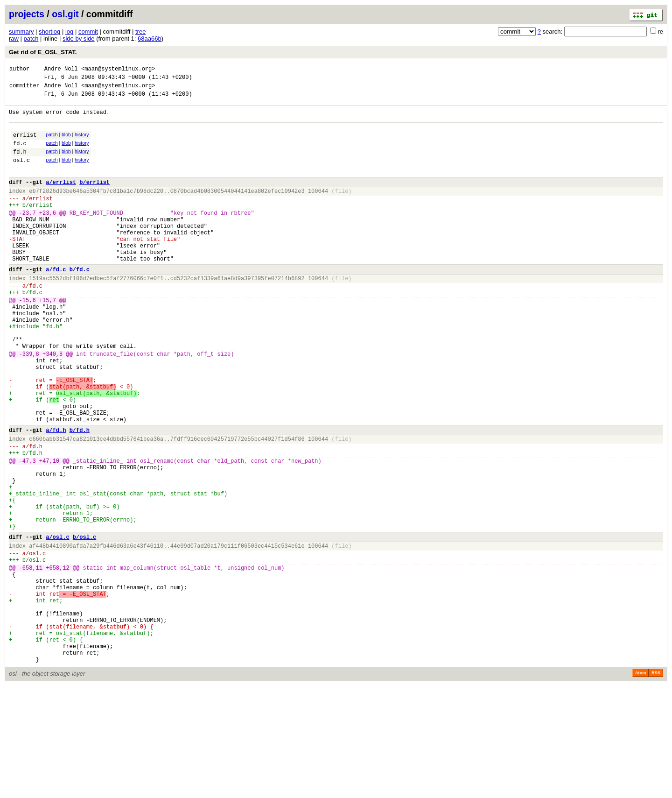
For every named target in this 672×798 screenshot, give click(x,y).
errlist (25, 145)
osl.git (65, 14)
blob (66, 143)
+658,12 (57, 660)
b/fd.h (80, 496)
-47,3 (28, 532)
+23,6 (48, 235)
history (82, 143)
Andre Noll (61, 70)
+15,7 (48, 339)
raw (14, 39)
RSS (656, 785)
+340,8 (52, 404)
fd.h (20, 164)
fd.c (20, 154)
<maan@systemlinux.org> (118, 70)
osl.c (21, 174)
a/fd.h (56, 496)
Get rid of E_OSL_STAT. (43, 52)
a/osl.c (57, 624)
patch (31, 39)
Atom (640, 785)
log (69, 32)
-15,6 (28, 339)
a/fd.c (56, 303)
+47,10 (49, 532)
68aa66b (150, 39)
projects (27, 14)
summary (21, 32)
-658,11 (31, 660)
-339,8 (29, 404)
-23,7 (28, 235)
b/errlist (94, 199)
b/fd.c (80, 303)
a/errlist (61, 199)
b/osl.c (84, 624)
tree (140, 32)
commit (88, 32)
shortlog (49, 32)
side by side (79, 39)
